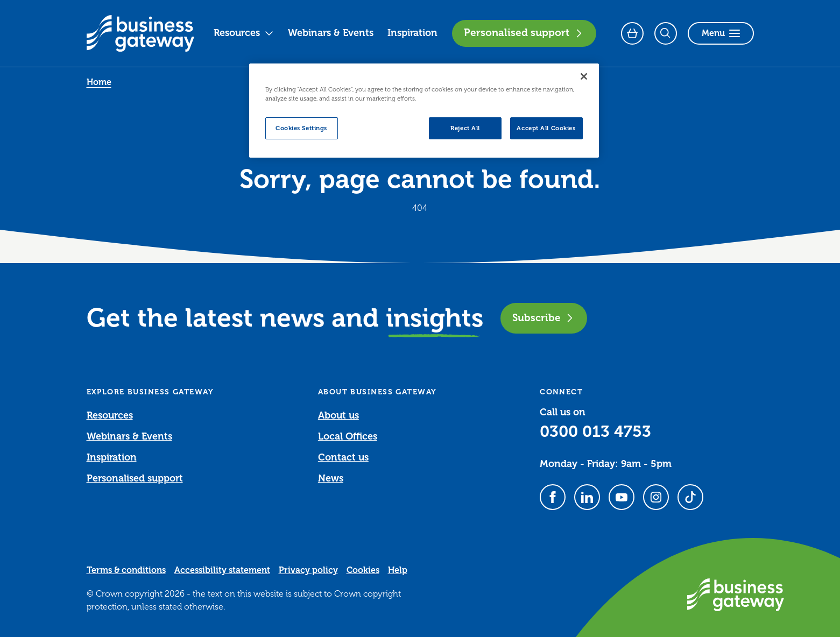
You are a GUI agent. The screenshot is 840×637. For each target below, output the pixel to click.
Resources (244, 33)
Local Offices (348, 436)
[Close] (584, 76)
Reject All (465, 128)
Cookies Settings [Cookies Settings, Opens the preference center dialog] (301, 128)
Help (398, 570)
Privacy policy (308, 570)
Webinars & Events (331, 33)
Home (99, 82)
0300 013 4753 (595, 431)
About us (338, 415)
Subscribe (544, 318)
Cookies (363, 570)
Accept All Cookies (546, 128)
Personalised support (524, 33)
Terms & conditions (126, 570)
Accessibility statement (222, 570)
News (331, 478)
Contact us (343, 457)
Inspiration (412, 33)
